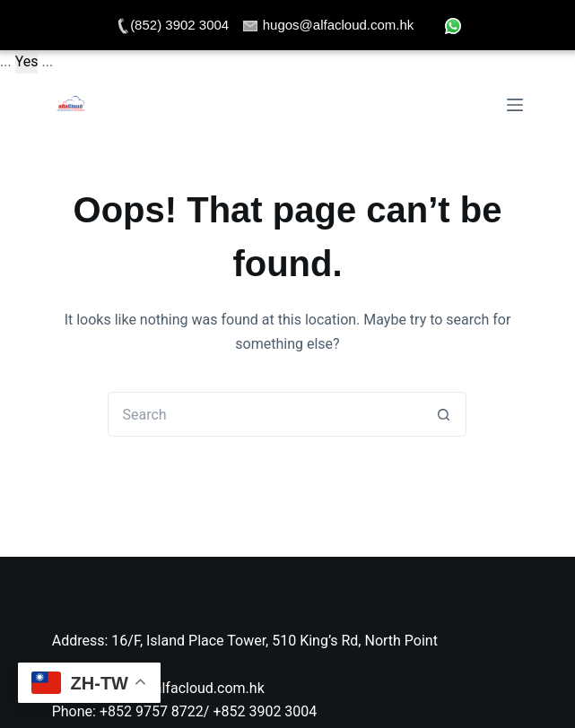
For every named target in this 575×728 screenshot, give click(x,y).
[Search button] (444, 414)
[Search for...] (265, 414)
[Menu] (515, 105)
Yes (27, 61)
